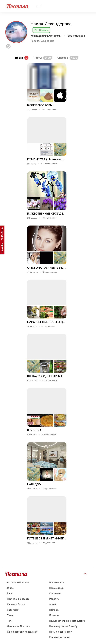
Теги (10, 621)
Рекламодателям (59, 637)
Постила (17, 6)
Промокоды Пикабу (61, 632)
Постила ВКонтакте (18, 599)
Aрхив (53, 604)
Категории (13, 610)
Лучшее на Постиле (18, 626)
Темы (10, 615)
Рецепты (54, 599)
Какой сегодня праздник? (22, 632)
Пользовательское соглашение (67, 621)
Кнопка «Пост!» (16, 604)
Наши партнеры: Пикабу (63, 626)
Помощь (54, 610)
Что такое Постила (18, 582)
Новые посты (57, 582)
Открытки (55, 593)
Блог (10, 593)
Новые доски (57, 588)
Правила (54, 615)
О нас (10, 588)
